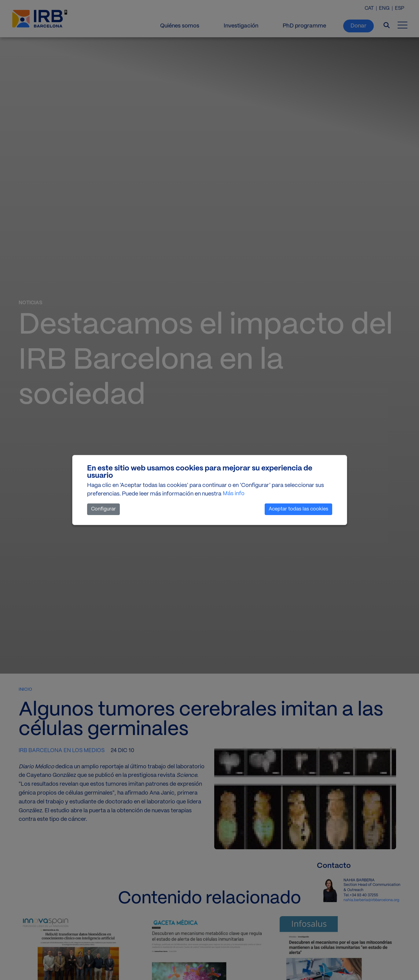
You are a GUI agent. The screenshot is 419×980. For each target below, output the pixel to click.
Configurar (103, 509)
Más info (234, 494)
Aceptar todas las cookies (298, 509)
